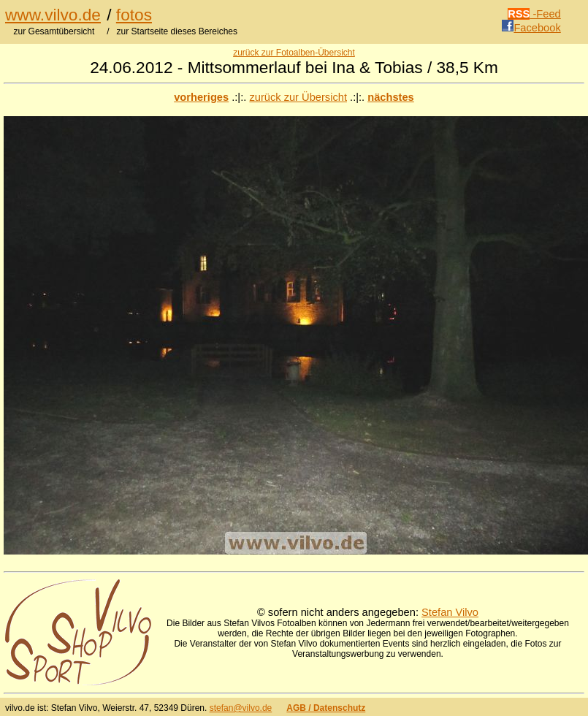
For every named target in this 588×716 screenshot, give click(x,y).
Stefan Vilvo (450, 612)
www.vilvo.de (53, 15)
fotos (134, 15)
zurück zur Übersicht (298, 97)
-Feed (534, 14)
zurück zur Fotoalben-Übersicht (294, 53)
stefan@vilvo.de (241, 708)
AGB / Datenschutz (326, 708)
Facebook (531, 28)
